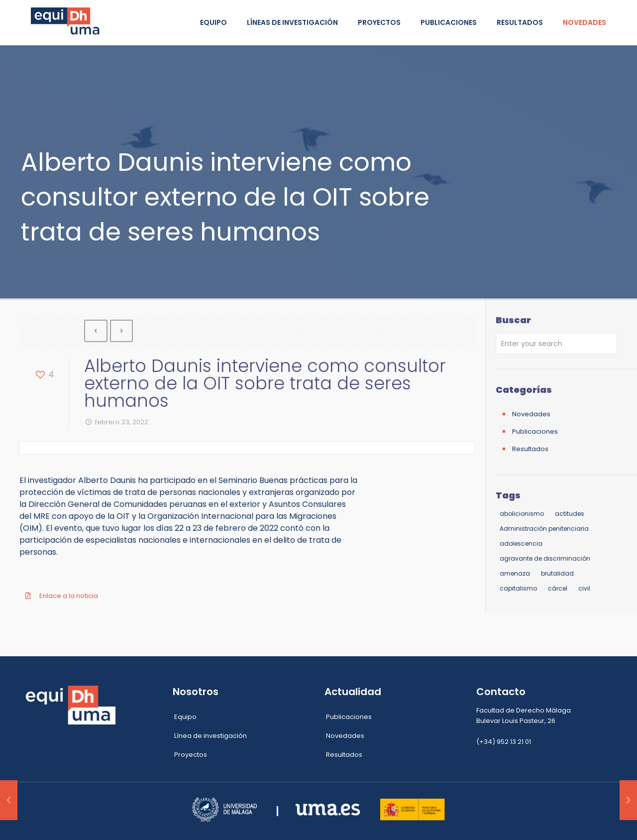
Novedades (531, 414)
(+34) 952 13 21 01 (504, 742)
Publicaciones (535, 431)
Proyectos (191, 755)
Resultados (530, 449)
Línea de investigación (211, 736)
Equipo (185, 717)
